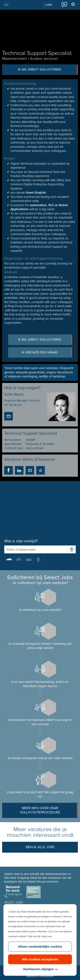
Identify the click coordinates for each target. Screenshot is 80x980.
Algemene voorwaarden (40, 976)
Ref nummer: (13, 440)
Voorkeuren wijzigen (40, 969)
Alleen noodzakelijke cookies (40, 946)
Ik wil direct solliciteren (48, 70)
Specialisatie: (13, 444)
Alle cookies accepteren (40, 959)
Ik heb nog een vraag (47, 353)
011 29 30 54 (13, 405)
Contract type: (14, 448)
